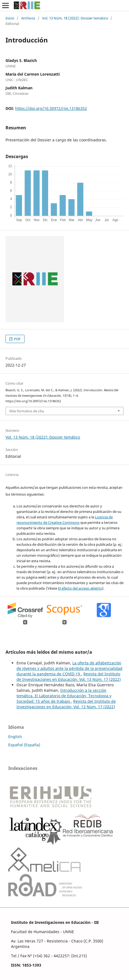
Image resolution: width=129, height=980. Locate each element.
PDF (17, 339)
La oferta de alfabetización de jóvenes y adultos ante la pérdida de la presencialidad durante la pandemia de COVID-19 (69, 668)
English (15, 737)
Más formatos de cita (27, 411)
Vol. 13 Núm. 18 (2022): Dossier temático (75, 18)
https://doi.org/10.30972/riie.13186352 (51, 108)
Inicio (10, 18)
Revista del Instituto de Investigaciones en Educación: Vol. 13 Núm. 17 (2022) (69, 677)
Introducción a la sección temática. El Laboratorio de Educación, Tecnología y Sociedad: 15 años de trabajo (64, 696)
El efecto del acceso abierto (80, 588)
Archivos (28, 18)
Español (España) (24, 745)
